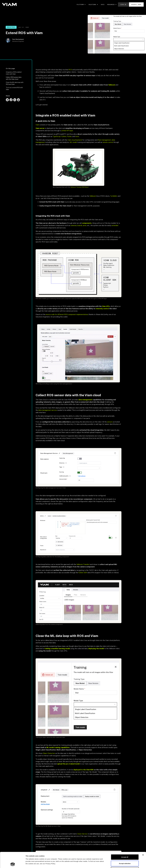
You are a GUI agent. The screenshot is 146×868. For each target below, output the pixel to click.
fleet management (105, 140)
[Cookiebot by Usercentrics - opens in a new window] (13, 864)
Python (64, 136)
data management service (47, 410)
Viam (37, 125)
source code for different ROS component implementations (67, 314)
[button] (81, 4)
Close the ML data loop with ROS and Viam (15, 83)
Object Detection (49, 753)
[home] (9, 4)
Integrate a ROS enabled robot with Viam (14, 73)
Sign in (123, 4)
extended (115, 225)
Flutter (69, 136)
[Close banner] (143, 840)
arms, (85, 225)
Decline (125, 855)
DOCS (103, 4)
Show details (102, 864)
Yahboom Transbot (83, 564)
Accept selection (125, 849)
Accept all (125, 842)
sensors (110, 422)
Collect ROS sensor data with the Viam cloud (14, 78)
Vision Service (82, 834)
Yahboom (93, 196)
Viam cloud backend (75, 140)
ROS (70, 70)
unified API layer (67, 131)
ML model (73, 142)
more (77, 136)
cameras (74, 225)
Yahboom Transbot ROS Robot (79, 187)
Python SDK (83, 573)
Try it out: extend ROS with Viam (14, 89)
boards (80, 225)
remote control (108, 142)
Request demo (136, 4)
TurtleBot (114, 196)
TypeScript (57, 136)
